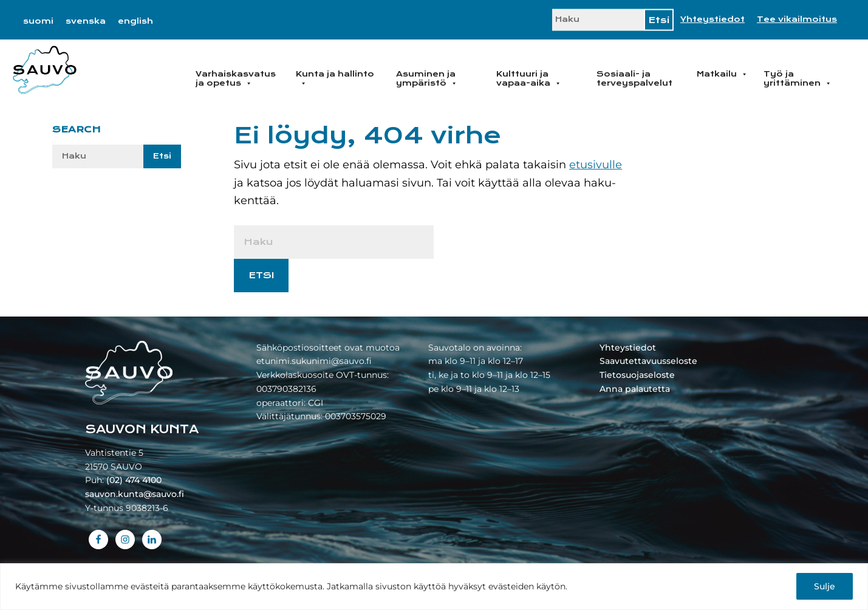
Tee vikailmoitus (797, 19)
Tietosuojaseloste (637, 375)
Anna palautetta (635, 389)
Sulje (825, 586)
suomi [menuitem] (38, 21)
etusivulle (596, 165)
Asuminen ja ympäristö (427, 79)
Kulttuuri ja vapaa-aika (529, 79)
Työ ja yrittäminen (798, 79)
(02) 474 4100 (134, 480)
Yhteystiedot (713, 19)
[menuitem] (38, 21)
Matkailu (722, 74)
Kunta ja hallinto (335, 79)
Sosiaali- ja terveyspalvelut (634, 79)
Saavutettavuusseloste (648, 361)
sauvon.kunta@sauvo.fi (135, 494)
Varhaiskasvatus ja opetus (236, 79)
